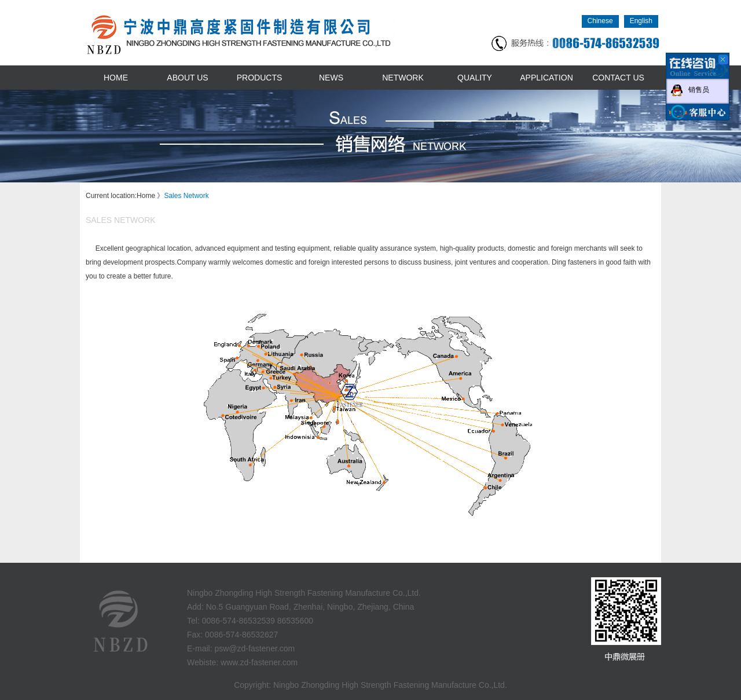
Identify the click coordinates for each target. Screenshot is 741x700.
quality (475, 78)
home (116, 78)
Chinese (600, 21)
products (260, 78)
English (641, 21)
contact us (618, 78)
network (403, 78)
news (331, 78)
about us (187, 78)
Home (146, 196)
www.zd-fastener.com (259, 662)
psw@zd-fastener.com (254, 648)
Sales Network (186, 196)
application (546, 78)
